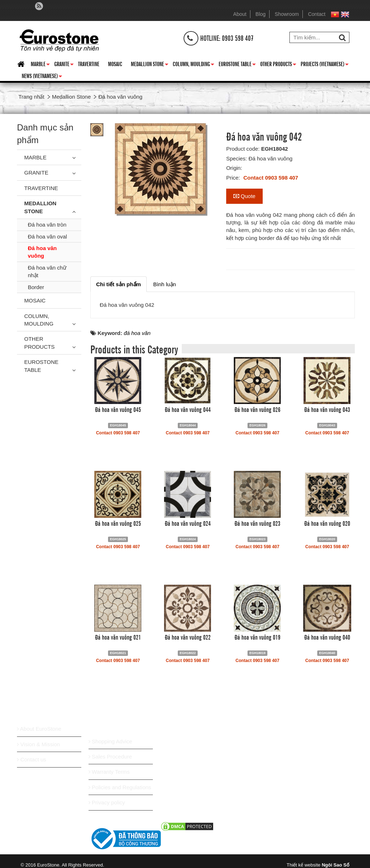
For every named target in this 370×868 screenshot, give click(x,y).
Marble (40, 65)
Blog (261, 14)
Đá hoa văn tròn (47, 225)
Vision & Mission (38, 744)
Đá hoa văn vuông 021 (118, 637)
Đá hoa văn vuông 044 (188, 409)
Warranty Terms (109, 772)
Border (36, 287)
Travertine (89, 64)
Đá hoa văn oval (47, 237)
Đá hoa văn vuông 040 (327, 637)
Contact (317, 14)
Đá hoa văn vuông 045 (118, 409)
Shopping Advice (110, 741)
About (240, 14)
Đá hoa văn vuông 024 (188, 523)
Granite (64, 65)
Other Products (278, 65)
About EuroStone (39, 729)
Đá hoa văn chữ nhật (47, 271)
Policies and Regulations (120, 787)
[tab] (119, 284)
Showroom (287, 14)
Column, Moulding (193, 65)
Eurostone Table (237, 65)
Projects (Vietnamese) (325, 65)
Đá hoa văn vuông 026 (257, 409)
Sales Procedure (110, 757)
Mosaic (115, 64)
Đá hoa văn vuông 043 (327, 409)
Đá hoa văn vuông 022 (188, 637)
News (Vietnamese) (42, 77)
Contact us (32, 759)
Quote (244, 196)
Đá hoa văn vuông (42, 252)
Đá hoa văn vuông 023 (257, 523)
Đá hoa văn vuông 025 (118, 523)
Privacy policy (107, 802)
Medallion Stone (150, 65)
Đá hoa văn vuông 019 (257, 637)
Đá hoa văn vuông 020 (327, 523)
